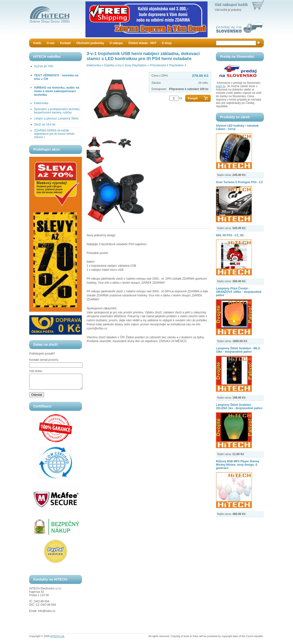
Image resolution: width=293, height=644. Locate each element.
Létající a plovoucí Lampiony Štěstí (56, 119)
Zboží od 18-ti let (45, 124)
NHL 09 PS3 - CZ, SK (230, 235)
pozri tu (221, 86)
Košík (37, 43)
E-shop (167, 43)
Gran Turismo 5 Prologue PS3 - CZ (239, 182)
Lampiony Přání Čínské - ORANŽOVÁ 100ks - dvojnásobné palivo (239, 292)
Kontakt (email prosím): (44, 360)
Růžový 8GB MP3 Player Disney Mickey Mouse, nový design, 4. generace (238, 465)
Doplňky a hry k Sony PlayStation (125, 65)
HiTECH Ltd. (57, 639)
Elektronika (41, 103)
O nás (51, 43)
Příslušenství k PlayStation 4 (168, 65)
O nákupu (116, 43)
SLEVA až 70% (44, 66)
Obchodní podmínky (90, 43)
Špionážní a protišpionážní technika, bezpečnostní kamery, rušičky (57, 111)
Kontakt (65, 43)
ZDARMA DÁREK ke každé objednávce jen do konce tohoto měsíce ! (54, 134)
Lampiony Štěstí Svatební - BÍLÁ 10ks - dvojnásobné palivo (238, 350)
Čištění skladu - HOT (142, 43)
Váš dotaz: (36, 371)
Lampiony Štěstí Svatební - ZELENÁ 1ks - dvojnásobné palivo (239, 407)
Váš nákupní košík (231, 5)
